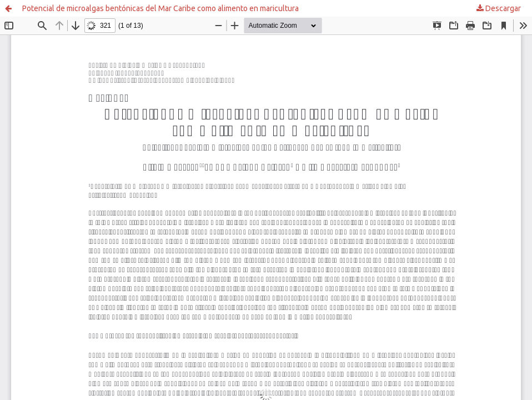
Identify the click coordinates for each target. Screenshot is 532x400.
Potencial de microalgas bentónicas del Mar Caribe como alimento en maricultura (160, 8)
